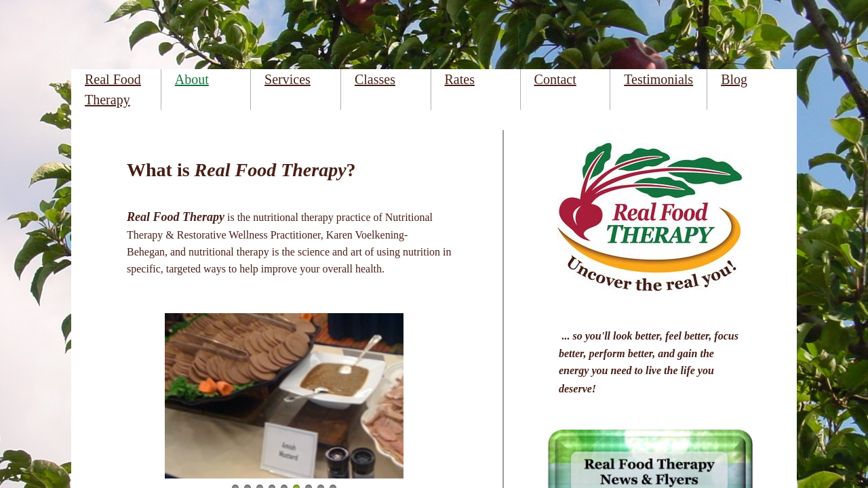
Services (288, 79)
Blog (734, 79)
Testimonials (658, 79)
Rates (460, 79)
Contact (555, 79)
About (192, 79)
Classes (375, 79)
